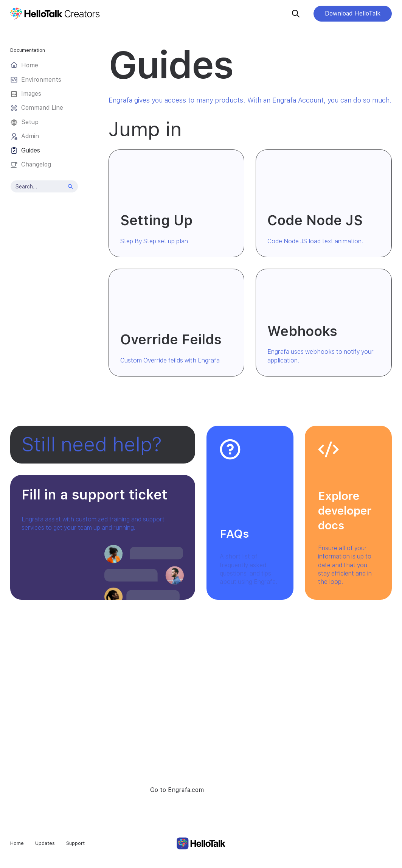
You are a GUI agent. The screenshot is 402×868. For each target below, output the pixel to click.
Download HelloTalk (353, 13)
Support (75, 843)
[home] (59, 14)
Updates (45, 843)
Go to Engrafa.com (177, 790)
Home (17, 843)
